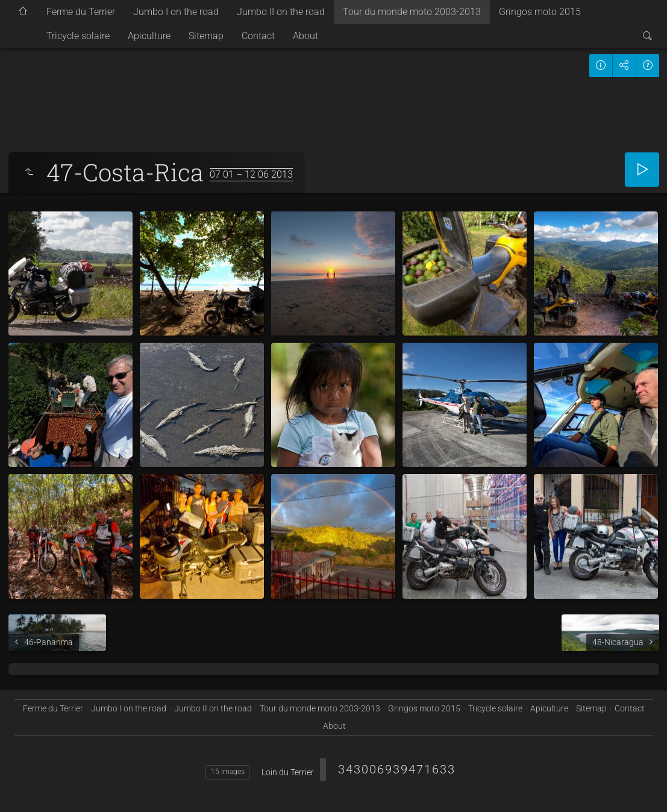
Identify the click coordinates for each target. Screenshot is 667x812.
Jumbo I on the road (176, 12)
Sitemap (206, 36)
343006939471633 (397, 769)
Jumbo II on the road (281, 12)
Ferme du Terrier (81, 12)
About (305, 36)
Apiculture (149, 36)
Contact (258, 36)
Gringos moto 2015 (540, 12)
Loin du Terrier (288, 772)
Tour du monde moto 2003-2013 (412, 12)
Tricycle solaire (78, 36)
